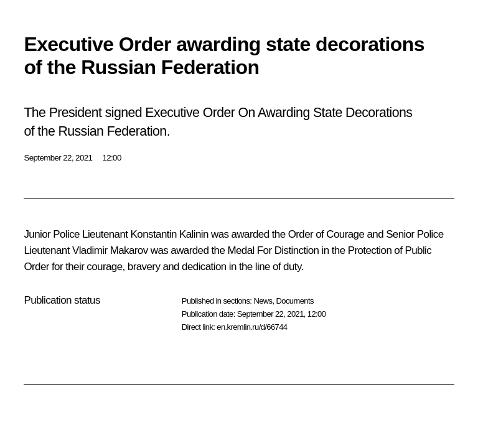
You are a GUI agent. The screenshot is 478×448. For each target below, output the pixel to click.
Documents (295, 301)
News (263, 301)
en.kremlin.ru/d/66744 (252, 327)
